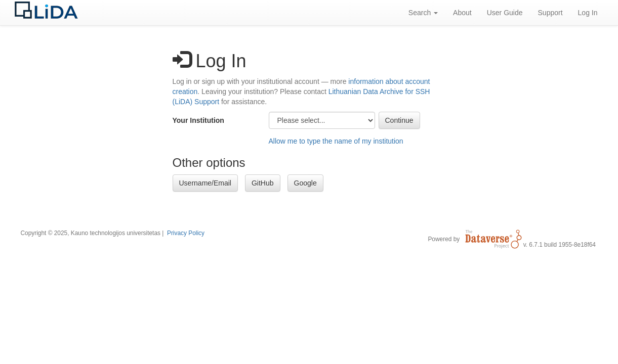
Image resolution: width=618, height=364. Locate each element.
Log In (588, 13)
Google (305, 183)
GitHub (263, 183)
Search (423, 13)
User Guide (505, 13)
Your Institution (198, 120)
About (462, 13)
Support (550, 13)
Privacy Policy (186, 233)
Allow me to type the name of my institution (336, 141)
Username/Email (205, 183)
